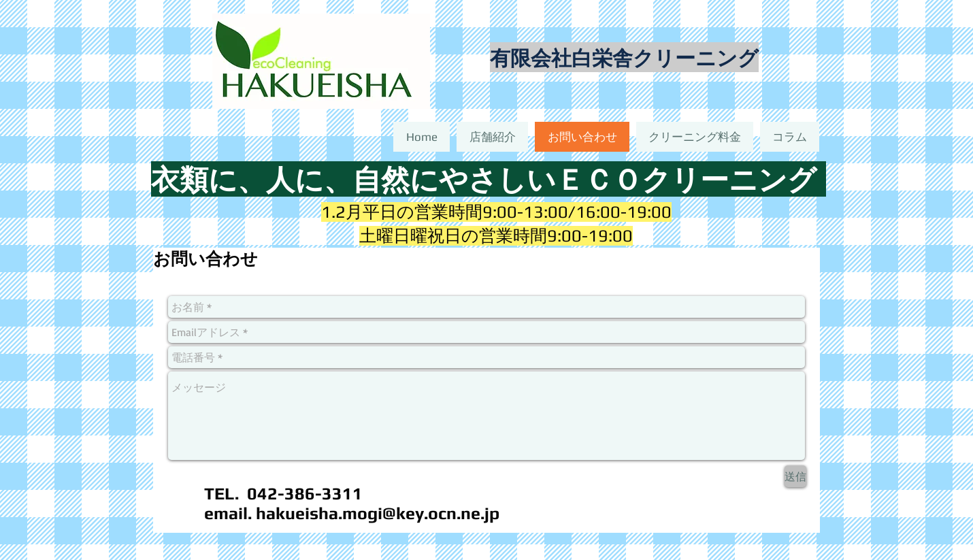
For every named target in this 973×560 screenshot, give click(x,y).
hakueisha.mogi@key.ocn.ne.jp (378, 513)
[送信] (795, 476)
